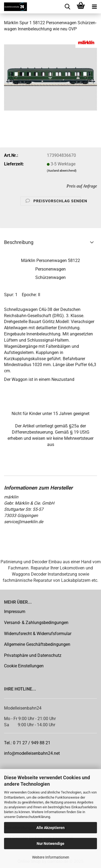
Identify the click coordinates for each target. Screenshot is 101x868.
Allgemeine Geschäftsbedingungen (37, 644)
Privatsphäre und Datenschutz (33, 655)
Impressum (15, 612)
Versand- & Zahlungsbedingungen (36, 623)
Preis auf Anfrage (82, 186)
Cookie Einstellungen (24, 666)
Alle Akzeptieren (50, 828)
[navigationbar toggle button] (94, 7)
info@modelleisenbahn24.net (32, 753)
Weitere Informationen (51, 857)
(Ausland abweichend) (62, 171)
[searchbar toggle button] (67, 7)
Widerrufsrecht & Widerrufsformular (38, 634)
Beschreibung (19, 242)
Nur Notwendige (50, 844)
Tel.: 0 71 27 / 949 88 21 (27, 743)
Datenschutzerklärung (33, 817)
